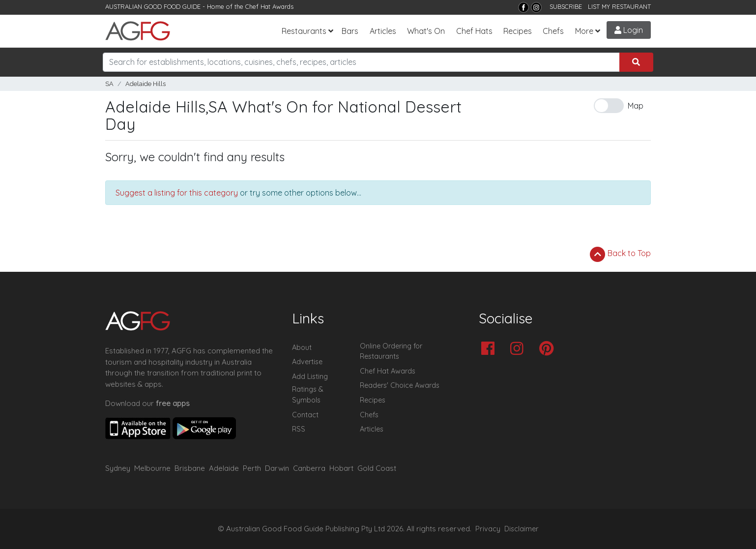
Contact (305, 415)
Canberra (309, 468)
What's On (426, 31)
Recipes (518, 31)
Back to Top (620, 254)
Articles (383, 31)
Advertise (307, 362)
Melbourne (152, 468)
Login (629, 30)
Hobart (341, 468)
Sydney (118, 468)
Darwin (277, 468)
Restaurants (304, 31)
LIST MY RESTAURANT (619, 6)
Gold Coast (377, 468)
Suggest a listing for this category (177, 193)
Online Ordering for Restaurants (391, 351)
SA (109, 84)
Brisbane (190, 468)
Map (636, 106)
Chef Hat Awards (269, 6)
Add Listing (310, 376)
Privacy (488, 529)
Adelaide (224, 468)
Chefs (553, 31)
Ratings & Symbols (308, 395)
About (302, 347)
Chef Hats (474, 31)
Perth (252, 468)
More (584, 31)
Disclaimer (522, 529)
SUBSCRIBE (566, 6)
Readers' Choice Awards (400, 385)
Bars (350, 31)
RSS (299, 429)
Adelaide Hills (145, 84)
